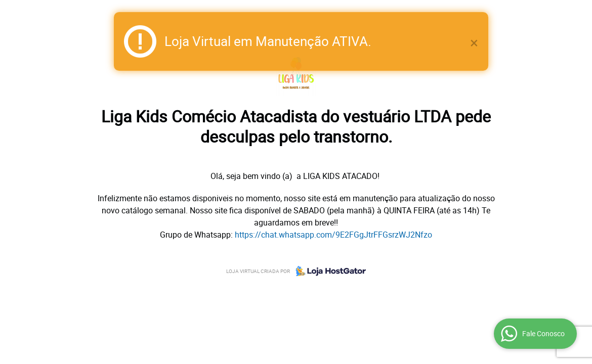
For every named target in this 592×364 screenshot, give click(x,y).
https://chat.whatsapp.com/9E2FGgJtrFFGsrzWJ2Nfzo (333, 235)
